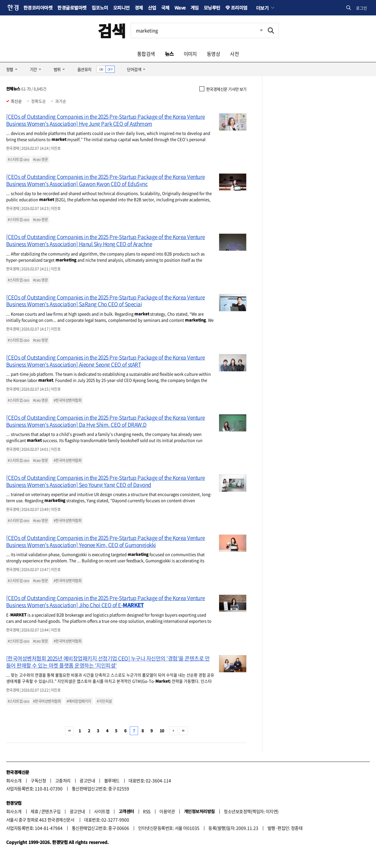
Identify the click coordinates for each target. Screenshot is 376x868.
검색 (112, 30)
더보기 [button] (262, 8)
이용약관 (167, 811)
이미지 (190, 54)
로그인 (362, 8)
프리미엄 (239, 8)
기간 (33, 69)
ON (101, 69)
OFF (110, 69)
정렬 (10, 69)
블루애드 (112, 780)
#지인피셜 (104, 701)
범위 (57, 69)
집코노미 (100, 8)
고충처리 (63, 780)
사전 (234, 54)
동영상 (213, 54)
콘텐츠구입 (51, 811)
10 (162, 731)
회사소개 (14, 780)
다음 (174, 731)
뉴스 (169, 54)
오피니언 (121, 8)
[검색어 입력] (197, 31)
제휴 (34, 811)
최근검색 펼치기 (257, 31)
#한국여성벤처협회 (67, 400)
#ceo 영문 (40, 159)
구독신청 (38, 780)
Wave (180, 8)
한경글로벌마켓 (72, 8)
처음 (69, 731)
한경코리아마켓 (38, 8)
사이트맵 (102, 811)
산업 (152, 8)
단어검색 (134, 69)
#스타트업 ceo (18, 159)
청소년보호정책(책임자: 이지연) (251, 811)
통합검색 (146, 54)
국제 (165, 8)
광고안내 (87, 780)
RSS (147, 811)
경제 (139, 8)
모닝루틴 (212, 8)
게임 (195, 8)
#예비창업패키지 (79, 701)
